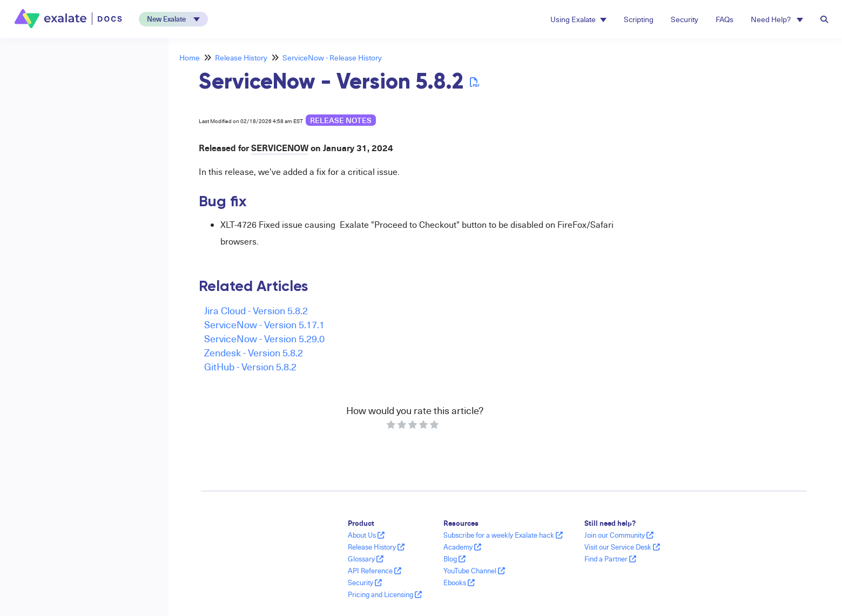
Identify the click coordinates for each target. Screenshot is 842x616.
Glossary (366, 559)
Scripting (639, 19)
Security (685, 19)
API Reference (375, 571)
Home (190, 57)
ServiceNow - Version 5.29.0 (264, 338)
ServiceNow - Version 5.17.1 (264, 324)
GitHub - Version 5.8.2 (250, 366)
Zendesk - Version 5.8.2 (254, 352)
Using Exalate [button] (578, 19)
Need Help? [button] (777, 19)
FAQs (725, 19)
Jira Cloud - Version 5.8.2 (256, 310)
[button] (173, 19)
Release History (241, 57)
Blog (454, 559)
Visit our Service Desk (622, 547)
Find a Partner (610, 559)
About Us (366, 535)
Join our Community (619, 535)
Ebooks (459, 583)
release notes (341, 120)
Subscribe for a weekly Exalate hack (503, 535)
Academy (462, 547)
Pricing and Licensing (385, 594)
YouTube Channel (474, 571)
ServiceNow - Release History (332, 57)
